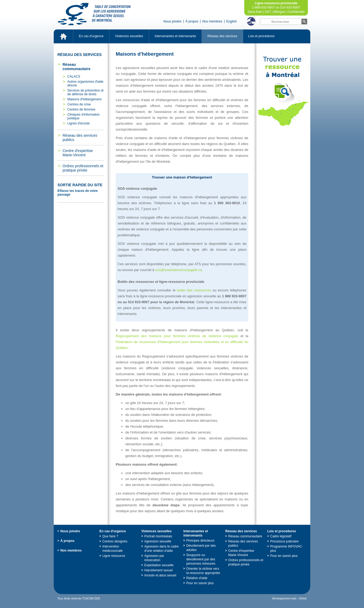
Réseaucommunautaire (76, 67)
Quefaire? (110, 536)
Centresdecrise (79, 104)
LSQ (251, 21)
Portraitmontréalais (158, 536)
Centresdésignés (115, 541)
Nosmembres (212, 21)
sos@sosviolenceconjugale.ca (179, 270)
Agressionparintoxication (154, 558)
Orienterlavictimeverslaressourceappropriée (203, 571)
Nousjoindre (173, 21)
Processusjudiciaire (284, 541)
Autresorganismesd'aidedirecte (85, 83)
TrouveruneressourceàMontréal (283, 92)
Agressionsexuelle (158, 541)
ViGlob (303, 598)
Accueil (63, 36)
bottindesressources (194, 290)
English (232, 21)
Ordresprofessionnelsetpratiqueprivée (83, 168)
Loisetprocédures (262, 36)
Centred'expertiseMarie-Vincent (78, 153)
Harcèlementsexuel (158, 570)
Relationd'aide (197, 578)
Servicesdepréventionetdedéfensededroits (85, 92)
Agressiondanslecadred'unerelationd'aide (162, 549)
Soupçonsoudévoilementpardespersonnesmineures (201, 559)
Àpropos (192, 21)
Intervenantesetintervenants (175, 36)
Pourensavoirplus (200, 583)
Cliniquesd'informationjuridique (84, 116)
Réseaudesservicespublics (80, 138)
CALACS (74, 77)
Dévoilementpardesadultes (201, 548)
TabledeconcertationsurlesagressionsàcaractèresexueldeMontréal (94, 14)
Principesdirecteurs (200, 541)
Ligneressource (114, 556)
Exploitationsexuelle (159, 565)
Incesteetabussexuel (160, 575)
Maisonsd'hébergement (84, 99)
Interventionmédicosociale (113, 549)
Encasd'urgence (91, 36)
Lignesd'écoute (79, 123)
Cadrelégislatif (281, 536)
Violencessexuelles (129, 36)
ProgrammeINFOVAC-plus (286, 549)
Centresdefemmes (81, 109)
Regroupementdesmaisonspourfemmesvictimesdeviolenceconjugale (177, 336)
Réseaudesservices (222, 36)
